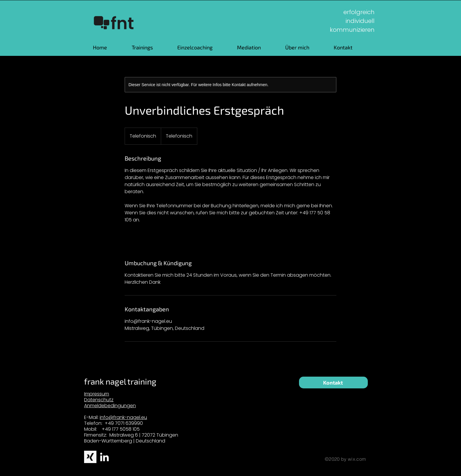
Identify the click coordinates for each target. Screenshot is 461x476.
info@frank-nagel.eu (123, 417)
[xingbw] (90, 457)
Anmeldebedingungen (110, 406)
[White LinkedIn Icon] (104, 457)
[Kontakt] (333, 383)
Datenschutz (99, 400)
